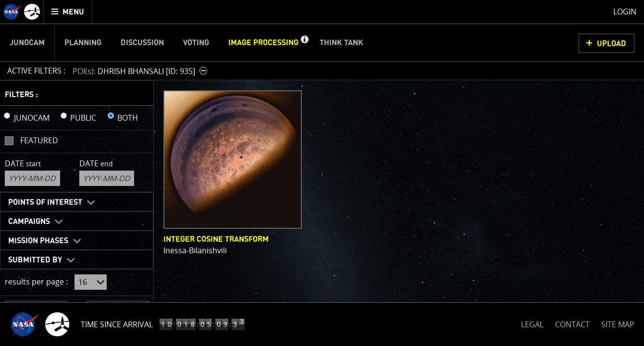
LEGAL (532, 323)
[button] (304, 43)
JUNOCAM (32, 118)
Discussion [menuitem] (142, 43)
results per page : (36, 282)
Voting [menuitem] (196, 43)
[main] (322, 173)
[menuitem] (68, 12)
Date (23, 163)
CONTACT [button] (572, 324)
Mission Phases (38, 241)
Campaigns (29, 222)
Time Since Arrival (117, 324)
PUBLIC (83, 118)
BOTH (128, 118)
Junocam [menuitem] (27, 43)
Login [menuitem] (625, 12)
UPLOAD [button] (612, 44)
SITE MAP (618, 324)
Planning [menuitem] (83, 43)
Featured (39, 140)
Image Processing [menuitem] (263, 43)
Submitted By (35, 260)
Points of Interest (45, 202)
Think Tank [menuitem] (341, 43)
